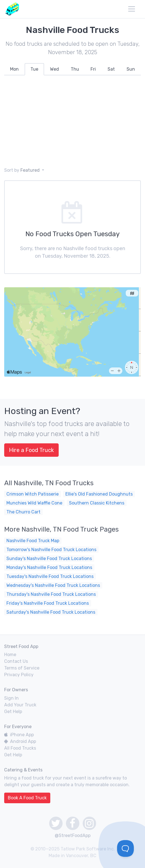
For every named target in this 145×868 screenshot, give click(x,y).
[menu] (132, 9)
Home (10, 655)
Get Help (13, 712)
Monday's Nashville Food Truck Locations (49, 567)
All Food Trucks (20, 748)
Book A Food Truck (27, 798)
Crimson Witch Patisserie (33, 494)
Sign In (11, 698)
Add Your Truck (20, 705)
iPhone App (19, 735)
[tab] (14, 69)
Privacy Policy (19, 675)
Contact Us (16, 661)
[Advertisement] (72, 121)
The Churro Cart (23, 512)
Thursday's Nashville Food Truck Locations (51, 594)
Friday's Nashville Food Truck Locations (48, 603)
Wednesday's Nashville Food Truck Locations (53, 585)
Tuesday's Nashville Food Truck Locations (50, 576)
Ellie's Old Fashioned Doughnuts (99, 494)
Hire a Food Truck (31, 450)
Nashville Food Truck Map (33, 541)
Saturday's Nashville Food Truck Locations (51, 612)
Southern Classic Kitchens (97, 503)
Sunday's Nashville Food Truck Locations (49, 559)
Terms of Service (22, 668)
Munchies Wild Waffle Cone (34, 503)
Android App (20, 741)
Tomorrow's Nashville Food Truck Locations (51, 550)
